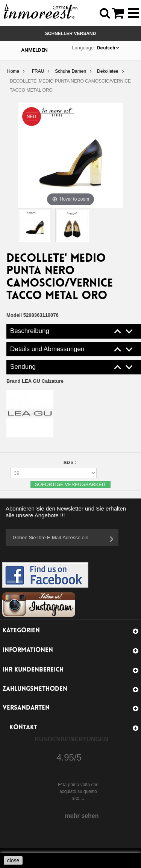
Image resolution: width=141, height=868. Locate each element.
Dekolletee (108, 71)
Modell (14, 315)
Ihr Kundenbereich (33, 670)
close (13, 860)
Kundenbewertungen (72, 739)
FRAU (38, 71)
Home (13, 71)
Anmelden (34, 50)
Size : (71, 462)
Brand (35, 381)
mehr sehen (82, 816)
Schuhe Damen (70, 71)
